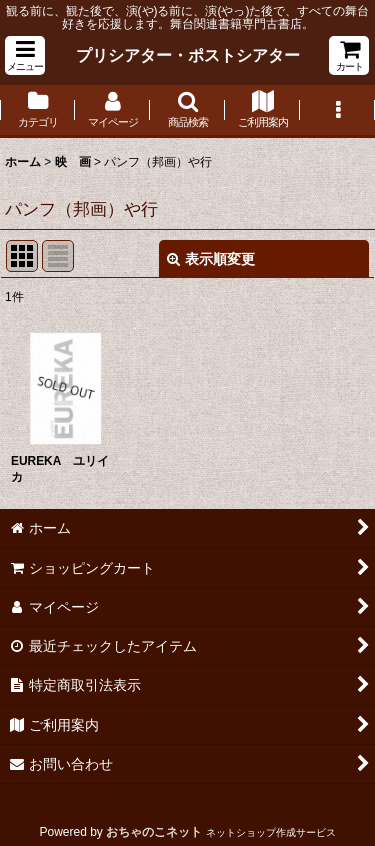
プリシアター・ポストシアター (188, 55)
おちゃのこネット (154, 832)
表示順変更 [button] (211, 259)
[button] (25, 55)
